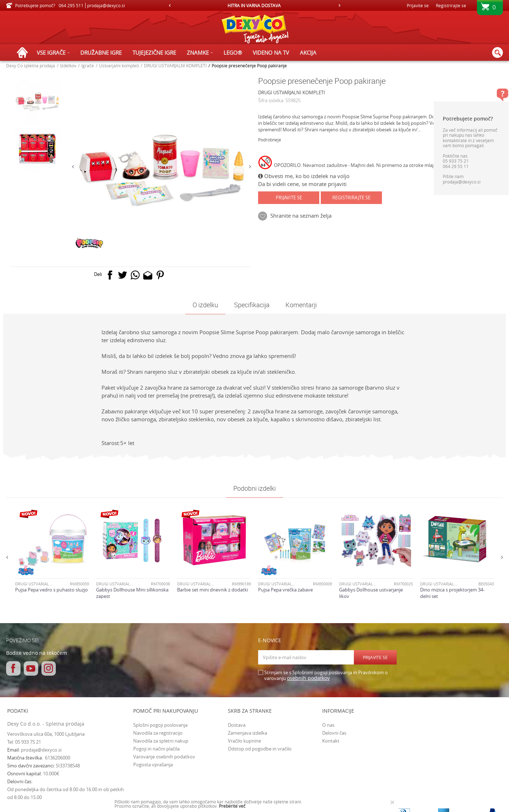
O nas (328, 725)
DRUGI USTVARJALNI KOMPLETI (175, 65)
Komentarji (301, 305)
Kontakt (331, 741)
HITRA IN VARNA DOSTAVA (254, 5)
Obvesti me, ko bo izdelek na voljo (304, 176)
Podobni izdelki (254, 488)
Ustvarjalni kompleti (119, 65)
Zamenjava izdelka (247, 733)
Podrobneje (270, 140)
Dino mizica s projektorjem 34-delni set (452, 593)
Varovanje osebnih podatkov (164, 757)
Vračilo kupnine (244, 741)
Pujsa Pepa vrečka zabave (285, 590)
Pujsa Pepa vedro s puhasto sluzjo (51, 590)
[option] (255, 5)
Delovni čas (334, 733)
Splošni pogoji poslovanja (160, 725)
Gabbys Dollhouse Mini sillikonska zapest (132, 593)
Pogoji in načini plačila (156, 749)
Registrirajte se (451, 5)
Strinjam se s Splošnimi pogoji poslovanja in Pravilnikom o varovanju (326, 675)
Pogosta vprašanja (153, 765)
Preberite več (232, 806)
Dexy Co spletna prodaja (31, 65)
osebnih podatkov (308, 678)
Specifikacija (252, 305)
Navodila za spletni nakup (161, 741)
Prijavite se (289, 198)
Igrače (88, 65)
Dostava (237, 725)
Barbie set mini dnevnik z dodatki (213, 590)
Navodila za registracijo (158, 733)
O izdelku (205, 305)
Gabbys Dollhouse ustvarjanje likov (371, 593)
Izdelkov (68, 65)
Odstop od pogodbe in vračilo (260, 749)
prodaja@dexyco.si (41, 750)
